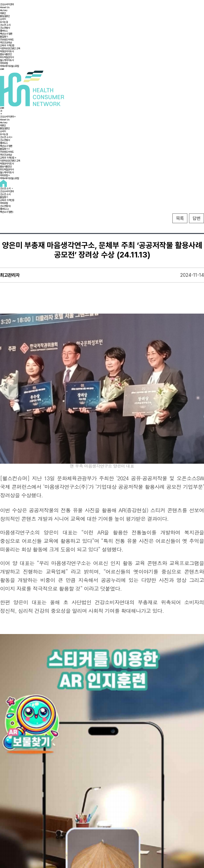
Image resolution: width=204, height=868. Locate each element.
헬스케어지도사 (7, 60)
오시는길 (4, 22)
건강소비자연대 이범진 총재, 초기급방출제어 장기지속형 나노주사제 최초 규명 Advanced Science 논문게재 (148, 783)
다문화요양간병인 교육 (10, 48)
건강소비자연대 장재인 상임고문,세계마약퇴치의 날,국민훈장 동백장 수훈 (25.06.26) (48, 780)
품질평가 (4, 37)
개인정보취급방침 (112, 807)
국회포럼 (4, 63)
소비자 (3, 19)
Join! (2, 69)
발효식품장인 (6, 54)
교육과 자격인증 (7, 46)
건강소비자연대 (7, 4)
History (4, 10)
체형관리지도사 (7, 51)
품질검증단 (5, 16)
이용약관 (98, 807)
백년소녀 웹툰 (6, 34)
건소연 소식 (5, 25)
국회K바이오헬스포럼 (9, 66)
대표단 (3, 13)
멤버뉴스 (4, 31)
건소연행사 (5, 28)
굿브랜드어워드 (7, 40)
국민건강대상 (6, 43)
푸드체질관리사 (7, 57)
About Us (5, 7)
